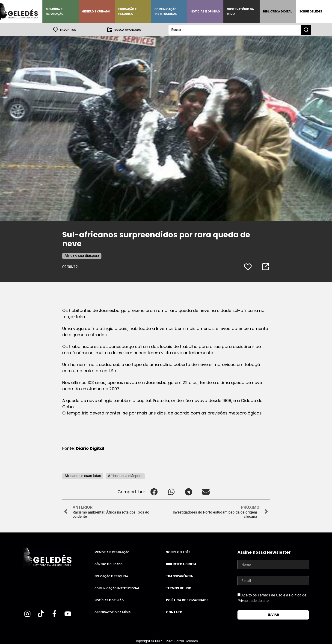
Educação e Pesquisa (127, 11)
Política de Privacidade (187, 600)
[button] (154, 491)
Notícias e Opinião (205, 11)
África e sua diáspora (82, 255)
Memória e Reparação (55, 11)
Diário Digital (90, 448)
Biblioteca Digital (278, 11)
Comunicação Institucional (166, 11)
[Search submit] (306, 30)
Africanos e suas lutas (83, 476)
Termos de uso (179, 588)
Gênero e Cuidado (96, 11)
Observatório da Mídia (240, 11)
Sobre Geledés (311, 11)
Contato (174, 612)
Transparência (179, 576)
